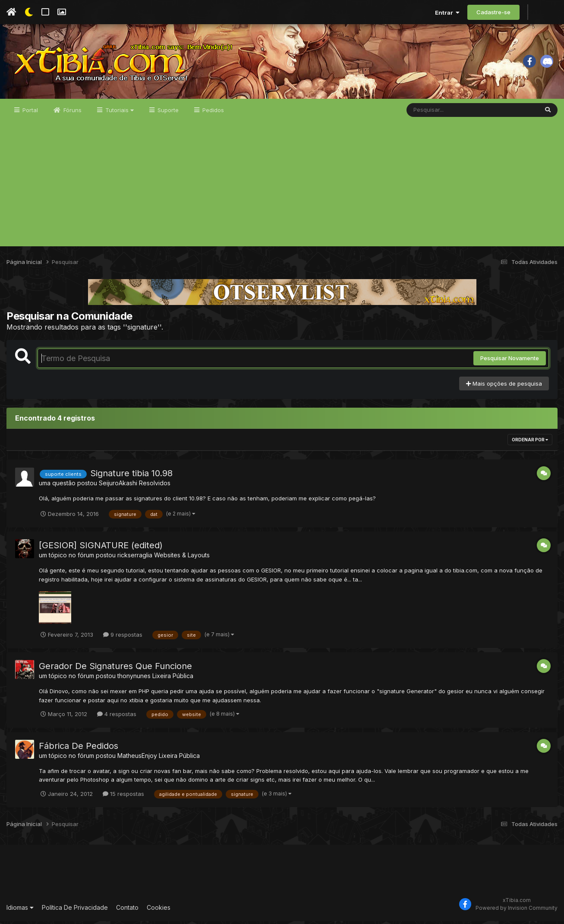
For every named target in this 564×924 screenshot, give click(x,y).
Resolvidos (155, 486)
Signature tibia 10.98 (131, 477)
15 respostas (123, 797)
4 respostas (117, 717)
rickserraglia (135, 558)
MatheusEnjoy (137, 759)
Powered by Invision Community (517, 911)
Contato (127, 910)
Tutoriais (119, 113)
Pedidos (212, 113)
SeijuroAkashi (118, 486)
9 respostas (123, 638)
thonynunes (134, 679)
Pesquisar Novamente (510, 361)
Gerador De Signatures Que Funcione (115, 669)
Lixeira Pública (173, 679)
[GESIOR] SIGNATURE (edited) (101, 548)
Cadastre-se (493, 12)
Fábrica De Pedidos (79, 749)
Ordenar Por (530, 443)
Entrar (447, 13)
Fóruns (72, 113)
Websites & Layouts (182, 558)
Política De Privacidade (75, 910)
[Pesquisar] (440, 113)
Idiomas (20, 910)
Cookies (159, 910)
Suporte (167, 113)
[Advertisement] (282, 189)
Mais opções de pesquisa (504, 387)
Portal (29, 113)
